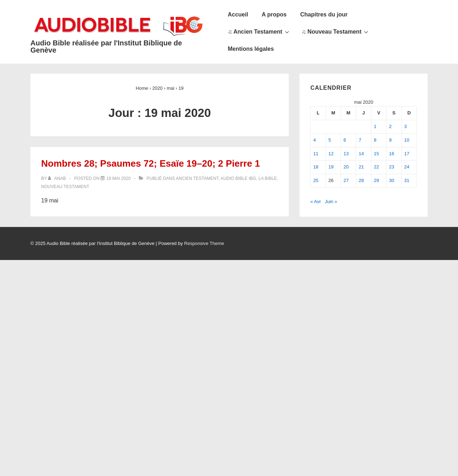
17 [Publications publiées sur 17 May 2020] (407, 154)
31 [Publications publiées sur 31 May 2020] (407, 180)
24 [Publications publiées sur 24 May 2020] (407, 167)
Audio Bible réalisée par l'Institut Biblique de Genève (106, 46)
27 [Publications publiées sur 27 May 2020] (346, 180)
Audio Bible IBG (238, 178)
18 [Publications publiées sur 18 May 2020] (316, 167)
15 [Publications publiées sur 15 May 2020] (376, 154)
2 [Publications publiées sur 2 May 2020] (390, 126)
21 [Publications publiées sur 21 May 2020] (361, 167)
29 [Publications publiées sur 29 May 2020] (376, 180)
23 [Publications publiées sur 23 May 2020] (391, 167)
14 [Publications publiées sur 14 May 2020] (361, 154)
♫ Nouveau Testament (336, 31)
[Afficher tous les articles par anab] (57, 178)
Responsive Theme (204, 243)
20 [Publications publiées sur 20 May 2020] (346, 167)
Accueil (238, 14)
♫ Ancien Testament (259, 31)
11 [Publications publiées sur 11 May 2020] (316, 154)
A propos (274, 14)
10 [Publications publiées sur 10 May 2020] (407, 140)
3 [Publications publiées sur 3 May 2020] (406, 126)
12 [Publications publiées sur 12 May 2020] (331, 154)
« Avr (315, 202)
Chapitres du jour (324, 14)
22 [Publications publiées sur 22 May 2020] (376, 167)
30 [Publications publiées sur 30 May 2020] (391, 180)
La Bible (268, 178)
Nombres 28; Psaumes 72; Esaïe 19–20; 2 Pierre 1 (150, 163)
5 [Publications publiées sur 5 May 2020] (330, 140)
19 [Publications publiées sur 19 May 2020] (331, 167)
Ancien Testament (197, 178)
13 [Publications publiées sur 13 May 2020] (346, 154)
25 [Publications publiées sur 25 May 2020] (316, 180)
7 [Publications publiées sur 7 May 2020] (360, 140)
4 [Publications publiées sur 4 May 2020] (314, 140)
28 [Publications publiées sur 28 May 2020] (361, 180)
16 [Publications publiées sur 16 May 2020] (391, 154)
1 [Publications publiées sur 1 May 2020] (375, 126)
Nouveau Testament (65, 187)
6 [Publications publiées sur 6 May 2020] (345, 140)
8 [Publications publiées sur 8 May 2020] (375, 140)
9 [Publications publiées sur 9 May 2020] (390, 140)
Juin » (331, 202)
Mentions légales (251, 49)
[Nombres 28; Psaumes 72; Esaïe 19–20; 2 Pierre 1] (118, 178)
